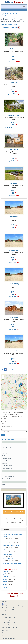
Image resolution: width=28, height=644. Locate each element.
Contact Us (5, 633)
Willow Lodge (14, 250)
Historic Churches (7, 461)
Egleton (5, 574)
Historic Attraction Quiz (9, 622)
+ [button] (3, 376)
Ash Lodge (14, 183)
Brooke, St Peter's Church (10, 541)
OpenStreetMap (19, 409)
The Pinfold (14, 150)
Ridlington (6, 577)
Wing (4, 584)
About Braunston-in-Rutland (9, 25)
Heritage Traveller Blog (9, 617)
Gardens (4, 456)
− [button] (3, 378)
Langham (5, 579)
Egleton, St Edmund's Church (12, 563)
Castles (4, 451)
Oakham (5, 571)
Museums (5, 463)
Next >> (13, 369)
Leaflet (14, 409)
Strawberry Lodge (14, 115)
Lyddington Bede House (8, 476)
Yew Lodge (14, 217)
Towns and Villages (7, 466)
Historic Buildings (7, 458)
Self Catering (5, 485)
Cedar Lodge (14, 351)
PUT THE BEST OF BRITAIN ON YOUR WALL (14, 512)
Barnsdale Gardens (7, 474)
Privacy (4, 636)
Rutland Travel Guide (8, 440)
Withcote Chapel (8, 559)
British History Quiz (8, 620)
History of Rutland (7, 468)
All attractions (6, 445)
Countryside (5, 453)
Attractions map (7, 447)
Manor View (14, 82)
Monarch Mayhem (7, 625)
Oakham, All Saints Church (11, 545)
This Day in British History (10, 628)
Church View (14, 317)
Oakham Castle (6, 479)
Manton (5, 582)
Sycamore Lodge (14, 284)
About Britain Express (8, 638)
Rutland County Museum (10, 550)
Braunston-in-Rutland (8, 13)
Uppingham (6, 587)
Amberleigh (14, 49)
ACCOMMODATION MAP (10, 28)
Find (2, 424)
